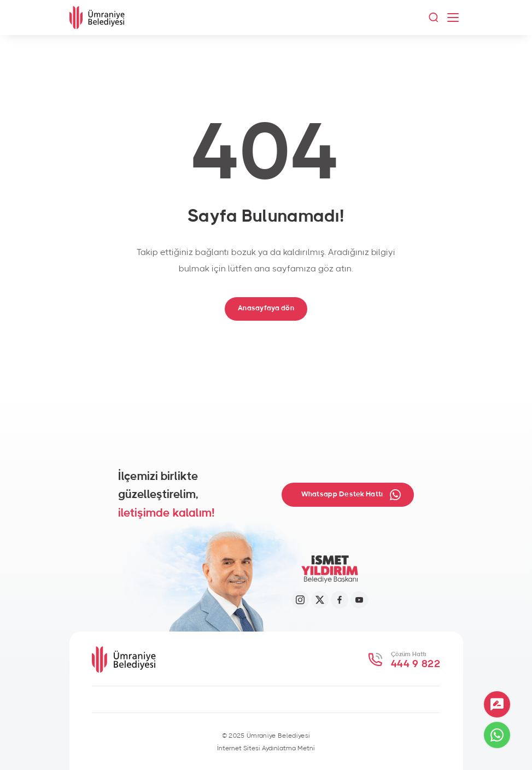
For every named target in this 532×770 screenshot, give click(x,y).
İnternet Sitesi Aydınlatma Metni (266, 748)
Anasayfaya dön (266, 308)
